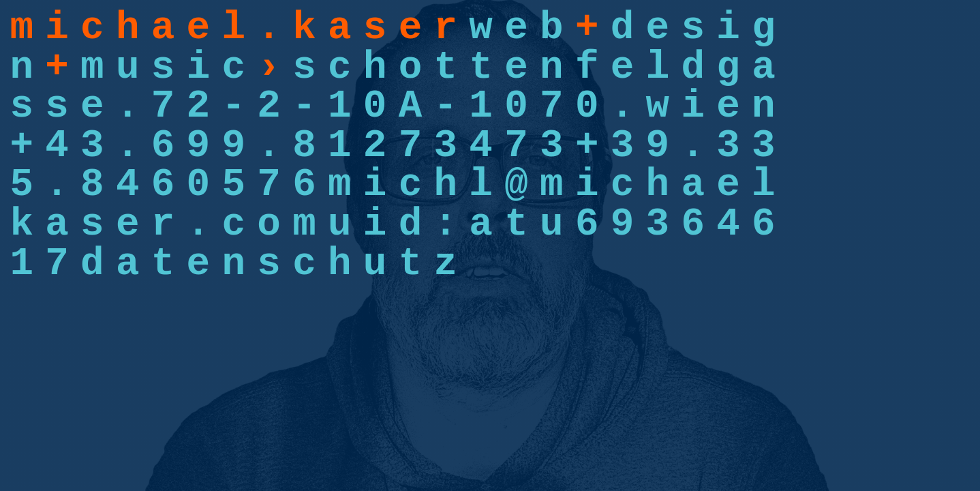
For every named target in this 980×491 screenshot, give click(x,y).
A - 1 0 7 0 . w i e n (587, 106)
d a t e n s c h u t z (269, 264)
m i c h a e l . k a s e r (233, 28)
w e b (516, 28)
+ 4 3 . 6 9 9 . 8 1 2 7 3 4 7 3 (292, 146)
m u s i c (163, 67)
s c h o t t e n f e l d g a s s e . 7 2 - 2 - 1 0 (392, 87)
